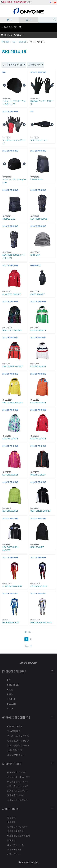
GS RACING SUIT (39, 586)
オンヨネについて (16, 755)
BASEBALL (12, 704)
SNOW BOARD (13, 685)
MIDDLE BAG (9, 219)
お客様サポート (15, 750)
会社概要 (11, 817)
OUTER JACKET (38, 330)
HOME (5, 42)
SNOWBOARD (20, 2)
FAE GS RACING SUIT (41, 622)
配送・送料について (17, 772)
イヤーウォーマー (39, 140)
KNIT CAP (35, 255)
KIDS (10, 2)
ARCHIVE (22, 42)
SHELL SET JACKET (12, 330)
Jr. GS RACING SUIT (12, 586)
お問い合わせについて (18, 786)
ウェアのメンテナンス (18, 740)
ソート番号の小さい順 (14, 65)
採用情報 (11, 822)
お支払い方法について (18, 791)
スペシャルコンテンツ (18, 736)
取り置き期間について (18, 781)
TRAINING (11, 699)
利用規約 (11, 840)
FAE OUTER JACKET (13, 403)
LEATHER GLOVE (39, 219)
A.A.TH (10, 708)
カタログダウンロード (18, 745)
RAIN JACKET (37, 547)
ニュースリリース (16, 845)
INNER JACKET (38, 475)
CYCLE (10, 689)
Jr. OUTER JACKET (12, 294)
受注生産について (16, 795)
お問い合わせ (13, 854)
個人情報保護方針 (16, 831)
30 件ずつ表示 (35, 65)
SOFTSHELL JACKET (41, 511)
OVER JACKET (38, 294)
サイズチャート (15, 849)
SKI (4, 2)
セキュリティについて (18, 800)
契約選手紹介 (14, 731)
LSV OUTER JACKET (13, 366)
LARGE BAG (36, 180)
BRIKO (10, 694)
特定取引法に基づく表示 (19, 836)
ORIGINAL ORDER (15, 726)
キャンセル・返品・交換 (19, 777)
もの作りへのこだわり (18, 826)
